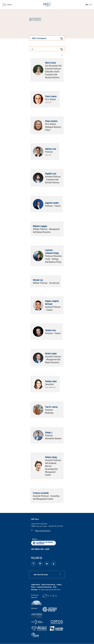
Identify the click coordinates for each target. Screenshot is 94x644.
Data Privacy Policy (48, 584)
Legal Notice (36, 584)
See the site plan (41, 575)
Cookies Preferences (44, 587)
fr (91, 5)
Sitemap (34, 589)
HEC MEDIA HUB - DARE (40, 549)
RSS (55, 587)
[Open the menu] (7, 5)
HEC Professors (48, 38)
